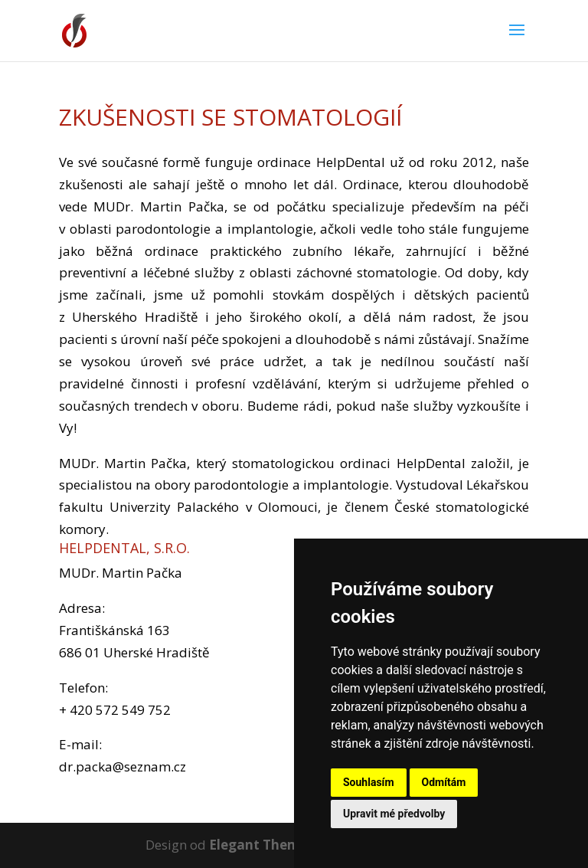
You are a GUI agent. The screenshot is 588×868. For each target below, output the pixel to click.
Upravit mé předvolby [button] (394, 814)
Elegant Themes (261, 845)
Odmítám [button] (444, 782)
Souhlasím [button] (369, 782)
